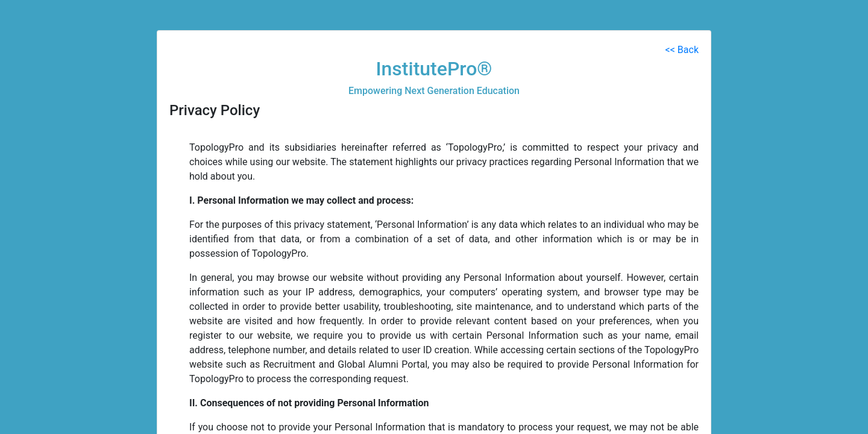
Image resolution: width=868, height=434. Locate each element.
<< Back (682, 50)
